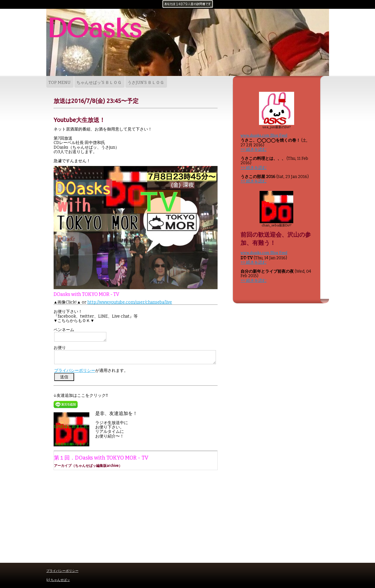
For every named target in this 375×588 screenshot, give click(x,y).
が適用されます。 (91, 371)
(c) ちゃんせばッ (58, 580)
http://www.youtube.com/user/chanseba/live (130, 302)
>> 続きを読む (254, 149)
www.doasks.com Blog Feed (264, 135)
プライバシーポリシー (75, 371)
